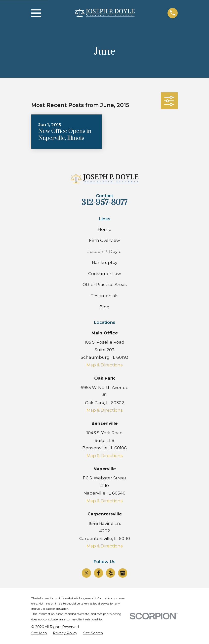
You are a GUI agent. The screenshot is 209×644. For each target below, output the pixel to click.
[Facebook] (98, 573)
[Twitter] (86, 573)
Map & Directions (105, 365)
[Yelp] (111, 573)
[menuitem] (39, 633)
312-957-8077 (104, 202)
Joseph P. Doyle (104, 251)
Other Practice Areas (105, 285)
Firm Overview (104, 240)
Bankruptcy (105, 262)
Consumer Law (105, 274)
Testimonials (105, 296)
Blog (104, 307)
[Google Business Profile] (123, 573)
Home (104, 229)
